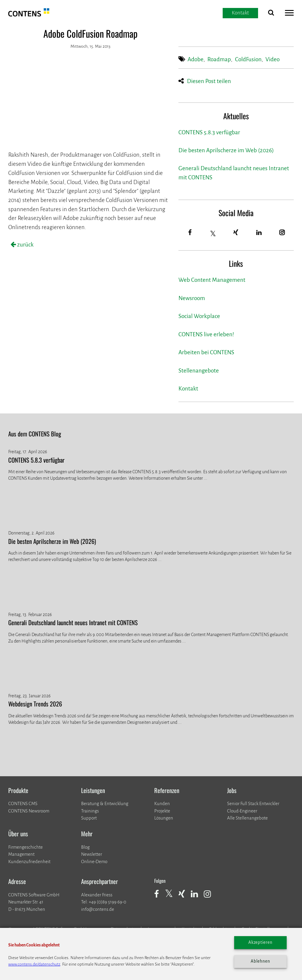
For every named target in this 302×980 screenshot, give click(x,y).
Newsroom (192, 298)
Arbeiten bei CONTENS (206, 352)
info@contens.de (98, 909)
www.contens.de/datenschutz (34, 964)
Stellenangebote (199, 371)
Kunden (162, 803)
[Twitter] (213, 234)
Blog (85, 847)
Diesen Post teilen (209, 81)
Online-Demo (94, 861)
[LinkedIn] (259, 233)
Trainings (90, 811)
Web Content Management (212, 280)
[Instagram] (282, 233)
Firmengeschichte (26, 847)
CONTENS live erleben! (206, 334)
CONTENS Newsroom (29, 811)
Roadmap (219, 59)
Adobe (196, 59)
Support (89, 818)
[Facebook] (190, 233)
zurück (25, 245)
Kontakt (188, 389)
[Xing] (236, 233)
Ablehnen (260, 961)
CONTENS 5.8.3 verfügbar (209, 132)
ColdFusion (248, 59)
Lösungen (164, 818)
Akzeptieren (260, 942)
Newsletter (92, 854)
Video (273, 59)
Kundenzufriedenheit (29, 861)
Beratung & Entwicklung (105, 803)
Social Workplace (199, 316)
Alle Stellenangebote (247, 818)
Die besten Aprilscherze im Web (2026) (226, 150)
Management (21, 854)
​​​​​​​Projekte (162, 811)
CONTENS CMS (23, 803)
